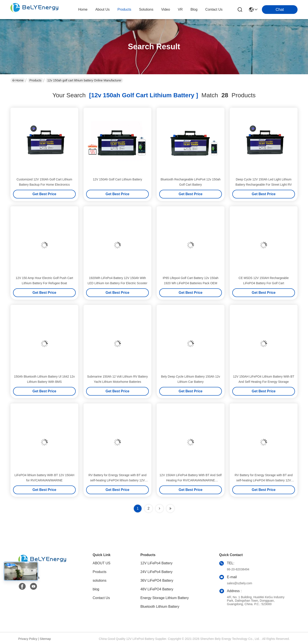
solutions (146, 9)
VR (180, 9)
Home (83, 9)
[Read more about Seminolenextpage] (159, 509)
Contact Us (101, 598)
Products (35, 80)
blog (194, 9)
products (124, 9)
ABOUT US (102, 563)
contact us (214, 9)
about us (102, 9)
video (166, 9)
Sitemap (45, 639)
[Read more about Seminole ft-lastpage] (170, 509)
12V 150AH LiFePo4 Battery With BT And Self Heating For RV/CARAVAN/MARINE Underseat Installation (190, 480)
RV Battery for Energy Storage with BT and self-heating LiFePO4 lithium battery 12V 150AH (117, 480)
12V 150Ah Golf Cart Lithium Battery (117, 179)
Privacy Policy (28, 639)
